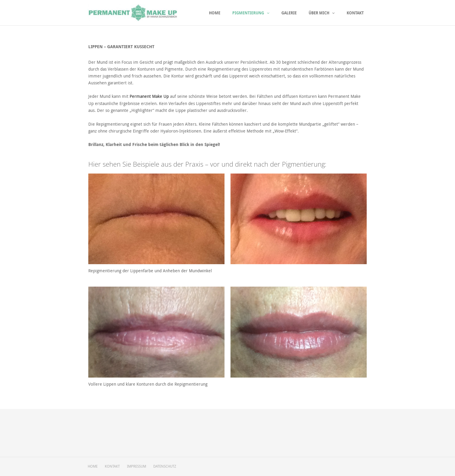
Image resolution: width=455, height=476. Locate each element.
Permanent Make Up (149, 96)
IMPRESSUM (139, 466)
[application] (277, 13)
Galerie (296, 13)
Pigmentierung (261, 13)
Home (228, 13)
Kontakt (357, 13)
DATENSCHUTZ (168, 466)
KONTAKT (113, 466)
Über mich (326, 13)
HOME (93, 466)
